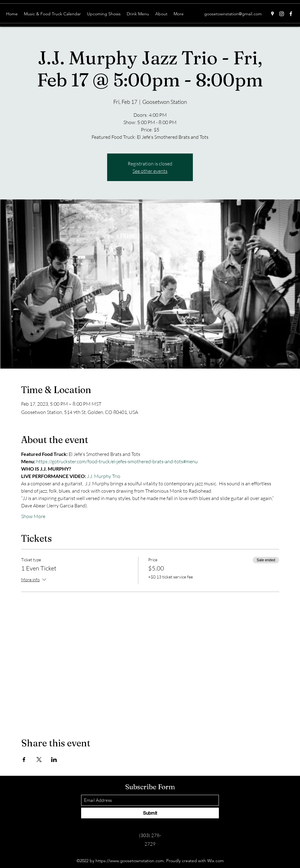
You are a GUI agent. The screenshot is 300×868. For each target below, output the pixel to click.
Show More (33, 516)
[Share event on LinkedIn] (54, 760)
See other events (150, 171)
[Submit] (150, 813)
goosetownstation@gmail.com (233, 14)
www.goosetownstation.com (137, 861)
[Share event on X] (39, 760)
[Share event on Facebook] (24, 760)
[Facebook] (291, 14)
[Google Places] (272, 14)
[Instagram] (282, 14)
